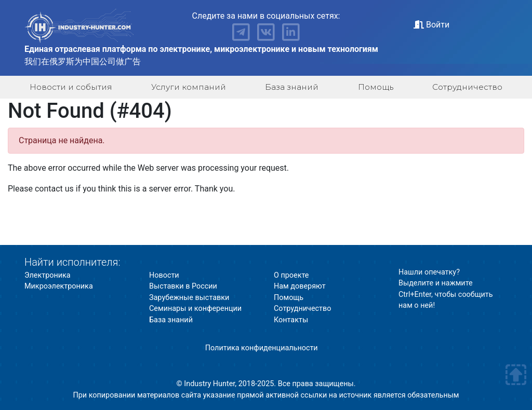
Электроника (48, 275)
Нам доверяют (300, 286)
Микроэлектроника (59, 286)
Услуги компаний (189, 87)
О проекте (291, 275)
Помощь (376, 87)
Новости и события (71, 87)
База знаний (292, 87)
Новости (164, 275)
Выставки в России (183, 286)
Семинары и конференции (195, 309)
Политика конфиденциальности (262, 348)
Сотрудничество (467, 87)
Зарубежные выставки (189, 298)
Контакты (291, 320)
